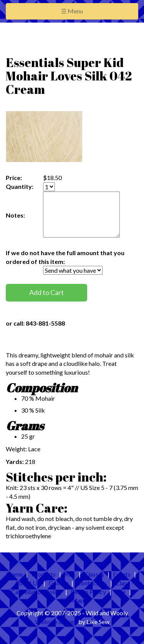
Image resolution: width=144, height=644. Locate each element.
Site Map (72, 600)
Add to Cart (46, 292)
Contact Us (92, 583)
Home (14, 574)
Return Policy (88, 592)
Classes (94, 574)
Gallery (58, 583)
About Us (27, 583)
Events (122, 574)
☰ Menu (84, 11)
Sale (120, 592)
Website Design (56, 622)
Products (44, 574)
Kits (70, 574)
